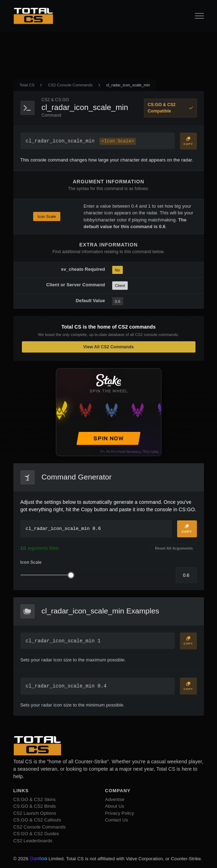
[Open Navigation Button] (199, 16)
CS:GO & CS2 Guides (36, 834)
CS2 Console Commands (71, 85)
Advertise (115, 799)
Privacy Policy (120, 813)
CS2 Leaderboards (33, 841)
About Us (115, 806)
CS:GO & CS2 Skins (35, 799)
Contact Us (117, 820)
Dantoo (39, 859)
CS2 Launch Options (35, 813)
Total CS (27, 85)
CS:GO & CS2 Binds (35, 806)
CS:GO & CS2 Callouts (37, 820)
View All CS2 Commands (108, 347)
